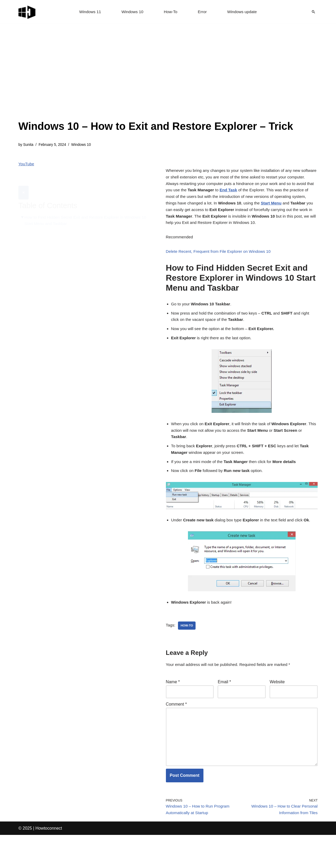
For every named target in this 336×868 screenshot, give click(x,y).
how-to (188, 650)
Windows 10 (132, 12)
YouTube (27, 165)
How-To (171, 12)
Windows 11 (88, 12)
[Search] (313, 12)
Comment (176, 730)
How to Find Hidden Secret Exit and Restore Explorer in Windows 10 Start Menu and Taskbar (86, 209)
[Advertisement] (156, 79)
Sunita (29, 145)
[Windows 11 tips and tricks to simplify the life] (27, 12)
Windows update (244, 12)
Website (277, 707)
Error (203, 12)
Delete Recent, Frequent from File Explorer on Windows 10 (221, 267)
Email (224, 707)
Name (173, 707)
